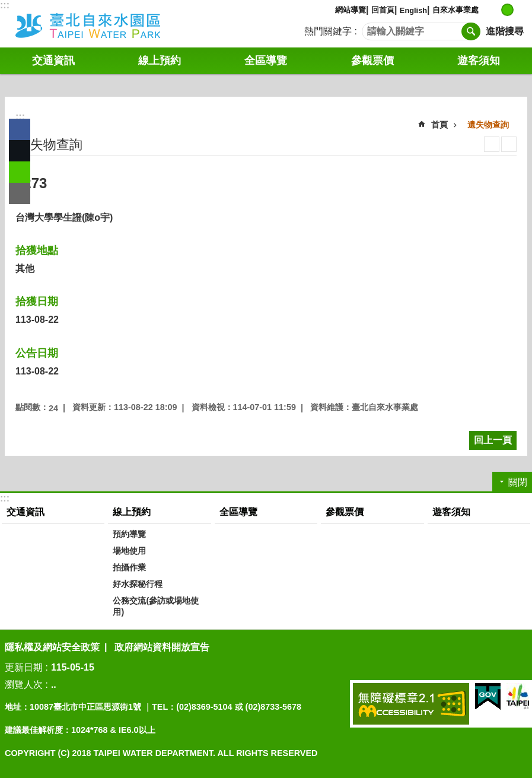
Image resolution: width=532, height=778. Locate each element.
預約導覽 (129, 534)
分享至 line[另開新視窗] (20, 172)
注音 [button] (509, 144)
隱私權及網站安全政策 (52, 647)
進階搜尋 (505, 31)
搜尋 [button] (471, 31)
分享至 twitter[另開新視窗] (20, 151)
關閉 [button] (518, 482)
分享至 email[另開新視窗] (20, 193)
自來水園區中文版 (104, 24)
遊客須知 (479, 61)
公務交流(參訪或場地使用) (156, 606)
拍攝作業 (129, 567)
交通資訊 (53, 61)
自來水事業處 (455, 10)
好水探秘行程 (138, 584)
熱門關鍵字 (328, 31)
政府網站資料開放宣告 (162, 647)
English (413, 10)
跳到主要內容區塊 (6, 6)
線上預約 (160, 61)
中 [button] (507, 10)
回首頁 (383, 10)
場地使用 (129, 551)
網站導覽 (351, 10)
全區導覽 (266, 61)
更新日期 (24, 667)
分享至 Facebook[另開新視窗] (20, 129)
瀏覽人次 (24, 685)
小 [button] (495, 10)
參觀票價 (372, 61)
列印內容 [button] (492, 144)
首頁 (439, 125)
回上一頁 (493, 440)
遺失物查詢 (488, 125)
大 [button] (520, 10)
